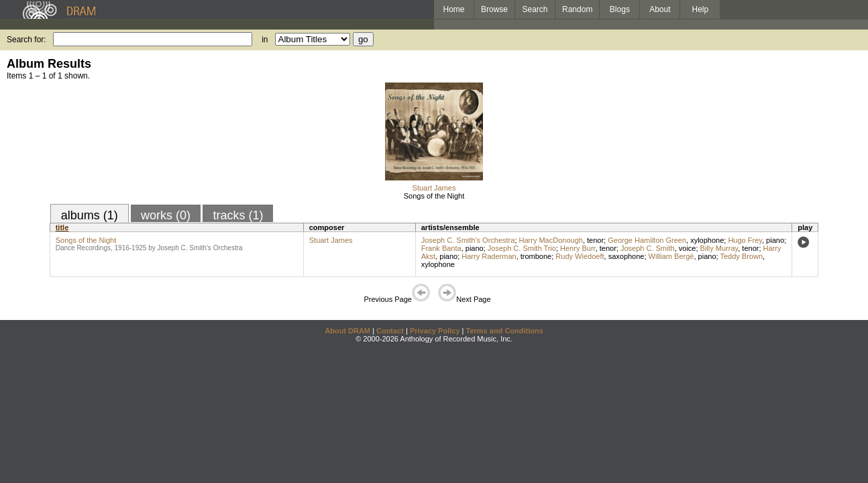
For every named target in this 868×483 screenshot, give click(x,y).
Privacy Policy (435, 331)
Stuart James (434, 188)
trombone (536, 256)
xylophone (707, 240)
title (62, 227)
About (660, 9)
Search (535, 9)
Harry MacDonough (551, 240)
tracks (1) (238, 215)
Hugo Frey (745, 240)
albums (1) (90, 215)
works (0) (166, 215)
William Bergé (671, 256)
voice (688, 248)
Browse (494, 9)
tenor (595, 240)
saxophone (627, 256)
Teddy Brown (741, 256)
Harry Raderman (489, 256)
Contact (390, 331)
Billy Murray (719, 248)
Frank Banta (441, 248)
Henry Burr (578, 248)
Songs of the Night (434, 196)
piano (775, 240)
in (265, 40)
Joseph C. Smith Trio (522, 248)
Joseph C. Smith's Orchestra (468, 240)
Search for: (26, 40)
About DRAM (347, 331)
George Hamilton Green (647, 240)
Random (577, 9)
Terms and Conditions (505, 331)
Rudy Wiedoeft (580, 256)
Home (453, 9)
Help (701, 9)
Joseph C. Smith (648, 248)
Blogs (620, 9)
